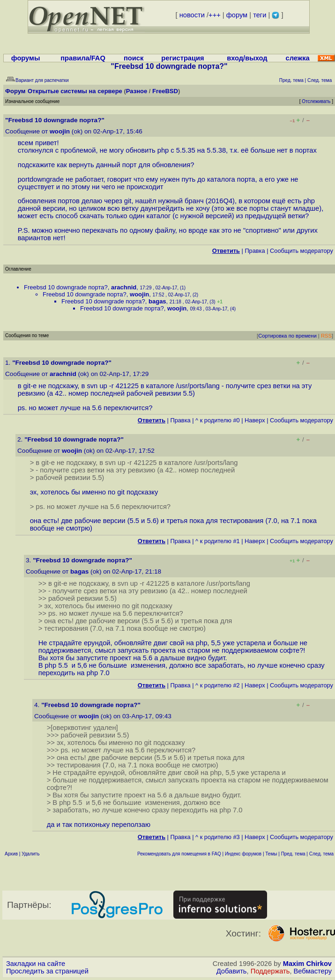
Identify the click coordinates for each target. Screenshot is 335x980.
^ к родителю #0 (218, 420)
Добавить (232, 971)
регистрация (182, 58)
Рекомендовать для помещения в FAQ (179, 854)
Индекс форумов (243, 854)
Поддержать (270, 971)
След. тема (321, 854)
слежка (298, 58)
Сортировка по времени (287, 336)
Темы (271, 854)
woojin (60, 131)
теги (260, 15)
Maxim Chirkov (307, 964)
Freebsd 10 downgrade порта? (66, 287)
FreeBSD (165, 91)
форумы (26, 58)
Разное (137, 91)
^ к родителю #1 (218, 541)
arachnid (124, 287)
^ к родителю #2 (218, 685)
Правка (255, 251)
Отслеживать (316, 101)
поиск (134, 58)
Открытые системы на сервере (75, 91)
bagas (157, 301)
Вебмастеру (313, 971)
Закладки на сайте (36, 964)
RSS (326, 336)
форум (237, 15)
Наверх (255, 420)
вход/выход (247, 58)
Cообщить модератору (301, 251)
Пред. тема (293, 854)
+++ (215, 15)
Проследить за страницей (47, 971)
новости (192, 15)
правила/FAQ (83, 58)
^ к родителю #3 (218, 837)
